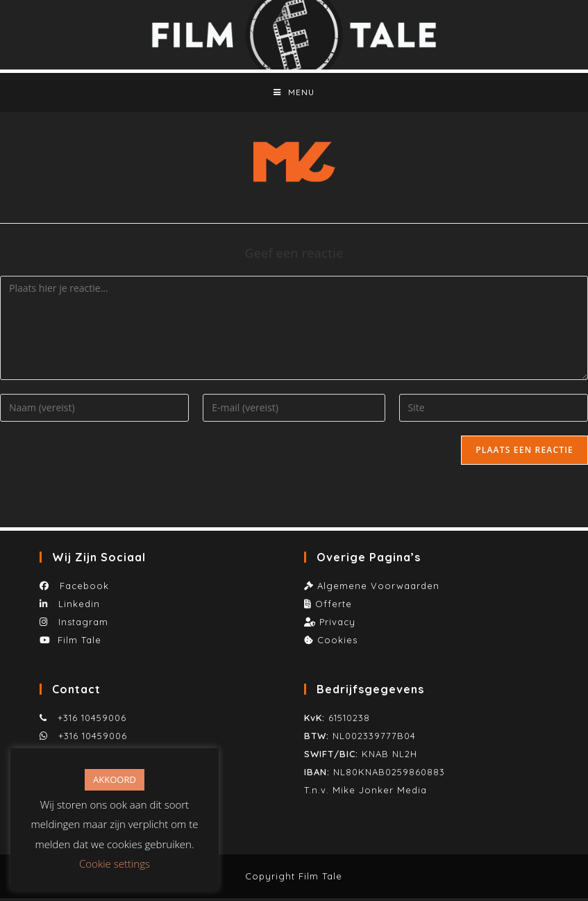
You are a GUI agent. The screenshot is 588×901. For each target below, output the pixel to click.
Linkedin (77, 606)
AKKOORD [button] (115, 779)
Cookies (337, 643)
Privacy (337, 625)
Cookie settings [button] (115, 863)
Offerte (334, 606)
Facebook (81, 588)
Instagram (82, 625)
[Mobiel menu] (294, 94)
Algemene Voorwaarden (378, 588)
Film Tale (79, 643)
